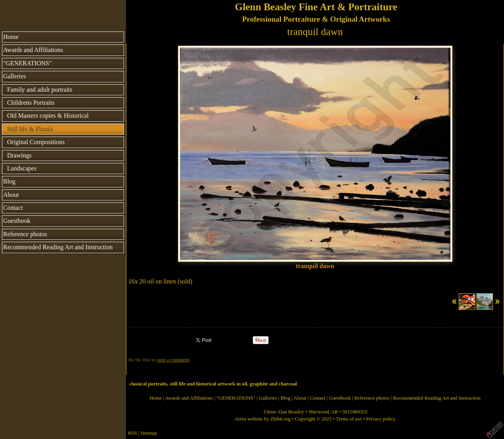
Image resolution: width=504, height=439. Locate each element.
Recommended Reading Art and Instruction (58, 247)
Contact (13, 208)
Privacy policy (381, 419)
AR (335, 412)
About (11, 195)
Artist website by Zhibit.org (263, 419)
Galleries (15, 76)
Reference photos (25, 234)
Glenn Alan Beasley (284, 412)
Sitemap (149, 433)
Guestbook (17, 221)
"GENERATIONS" (27, 63)
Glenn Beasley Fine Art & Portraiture (316, 7)
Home (11, 37)
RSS (132, 433)
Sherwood (319, 412)
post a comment (173, 360)
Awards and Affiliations (33, 50)
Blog (9, 181)
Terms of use (349, 419)
